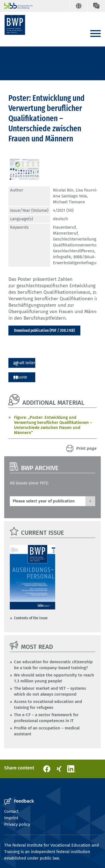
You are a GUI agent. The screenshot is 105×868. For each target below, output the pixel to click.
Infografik (62, 257)
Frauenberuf (64, 227)
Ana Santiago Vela (70, 196)
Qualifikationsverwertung (77, 245)
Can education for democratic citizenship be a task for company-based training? (53, 665)
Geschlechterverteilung (75, 239)
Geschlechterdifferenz (74, 251)
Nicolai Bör (63, 190)
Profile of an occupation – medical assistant (47, 731)
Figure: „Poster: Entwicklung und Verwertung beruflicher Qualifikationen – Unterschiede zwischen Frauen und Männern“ (53, 425)
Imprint (11, 818)
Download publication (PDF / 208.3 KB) (44, 330)
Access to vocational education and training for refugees (48, 705)
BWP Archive (40, 468)
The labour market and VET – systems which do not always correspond (50, 691)
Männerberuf (65, 233)
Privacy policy (17, 824)
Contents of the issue (31, 618)
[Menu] (95, 34)
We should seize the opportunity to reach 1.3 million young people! (54, 678)
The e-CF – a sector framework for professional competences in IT (46, 718)
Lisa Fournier (88, 190)
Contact (11, 811)
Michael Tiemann (69, 202)
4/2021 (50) (63, 210)
